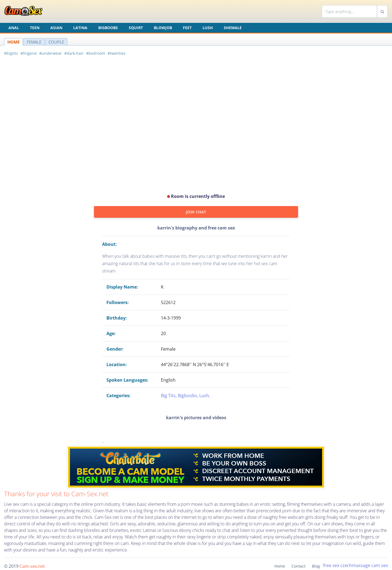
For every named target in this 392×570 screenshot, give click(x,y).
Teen (35, 28)
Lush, (205, 396)
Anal (14, 28)
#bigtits (11, 53)
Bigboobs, (189, 396)
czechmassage (355, 565)
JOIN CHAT (196, 212)
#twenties (117, 53)
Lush (208, 28)
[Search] (349, 11)
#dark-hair (74, 53)
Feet (187, 28)
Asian (56, 28)
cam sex (380, 565)
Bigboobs (108, 28)
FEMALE (34, 42)
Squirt (136, 28)
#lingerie (29, 53)
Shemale (233, 28)
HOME (13, 42)
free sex (331, 565)
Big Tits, (169, 396)
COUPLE (56, 42)
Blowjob (163, 28)
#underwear (50, 53)
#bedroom (96, 53)
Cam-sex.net (32, 566)
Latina (80, 28)
